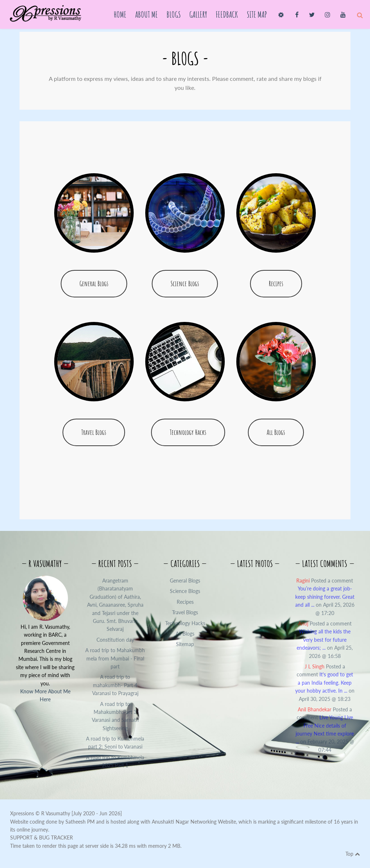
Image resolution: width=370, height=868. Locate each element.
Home (120, 14)
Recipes (276, 283)
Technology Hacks (188, 432)
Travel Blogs (94, 432)
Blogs (174, 14)
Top (353, 854)
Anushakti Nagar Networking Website (194, 822)
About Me (147, 14)
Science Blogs (185, 283)
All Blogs (276, 432)
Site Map (257, 14)
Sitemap (185, 644)
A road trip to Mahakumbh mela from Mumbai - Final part (115, 658)
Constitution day (115, 640)
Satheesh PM (80, 822)
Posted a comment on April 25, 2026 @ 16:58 (325, 640)
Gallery (198, 14)
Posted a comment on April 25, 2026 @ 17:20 (325, 597)
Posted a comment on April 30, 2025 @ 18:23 (325, 683)
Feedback (227, 14)
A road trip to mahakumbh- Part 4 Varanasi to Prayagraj (115, 685)
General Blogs (94, 283)
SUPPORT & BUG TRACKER (42, 838)
